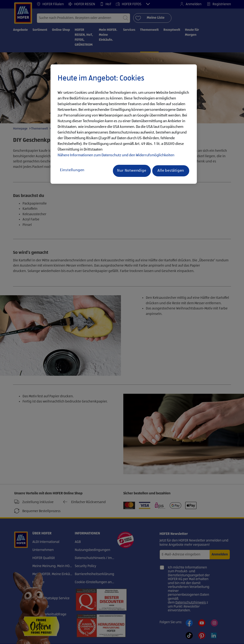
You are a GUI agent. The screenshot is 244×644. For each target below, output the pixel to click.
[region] (124, 124)
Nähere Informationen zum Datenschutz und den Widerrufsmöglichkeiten (116, 155)
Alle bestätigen (171, 171)
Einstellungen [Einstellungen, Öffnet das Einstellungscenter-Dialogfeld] (72, 170)
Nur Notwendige (132, 171)
